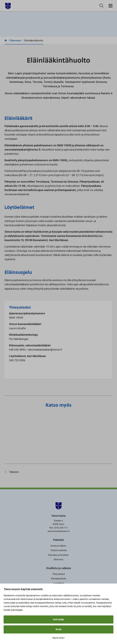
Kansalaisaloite (59, 579)
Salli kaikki (58, 619)
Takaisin (14, 472)
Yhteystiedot (59, 574)
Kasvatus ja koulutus (58, 555)
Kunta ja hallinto (58, 546)
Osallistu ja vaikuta (58, 568)
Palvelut (58, 540)
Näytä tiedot (58, 638)
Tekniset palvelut (59, 550)
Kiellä (58, 629)
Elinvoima (58, 559)
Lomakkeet (59, 583)
